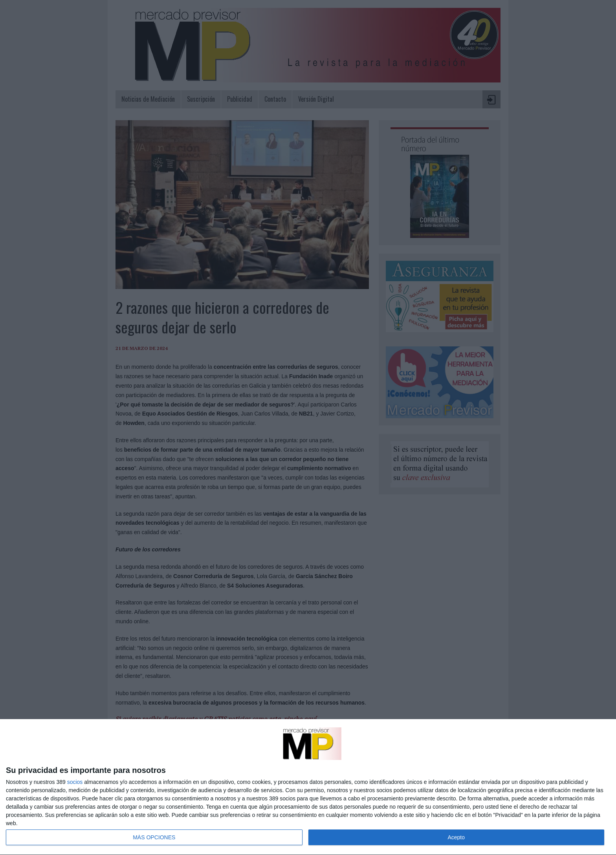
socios (75, 782)
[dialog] (308, 787)
